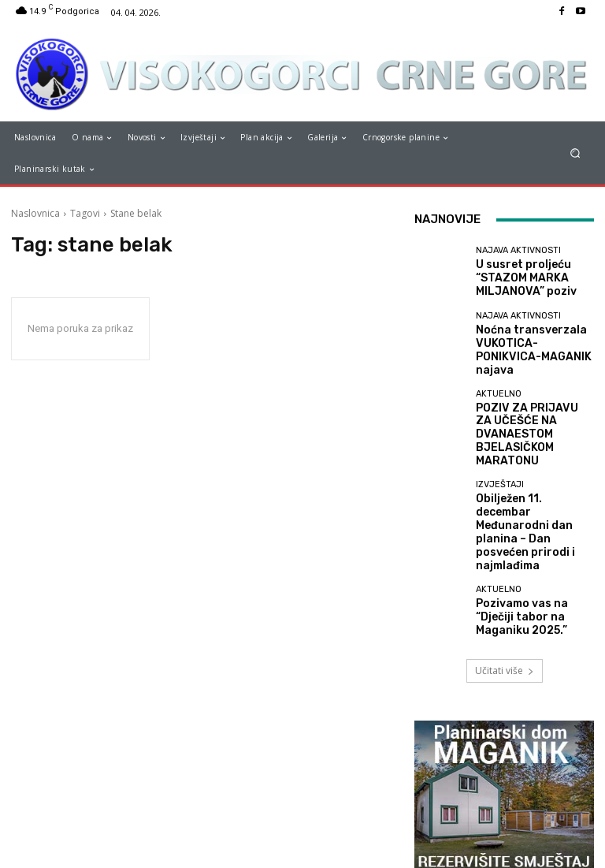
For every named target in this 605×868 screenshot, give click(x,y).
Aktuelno (499, 387)
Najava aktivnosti (518, 255)
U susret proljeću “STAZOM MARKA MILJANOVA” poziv (515, 279)
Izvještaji (500, 447)
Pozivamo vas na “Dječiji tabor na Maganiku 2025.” (532, 542)
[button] (575, 153)
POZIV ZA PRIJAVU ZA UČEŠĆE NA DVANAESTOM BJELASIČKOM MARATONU (533, 410)
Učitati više (505, 595)
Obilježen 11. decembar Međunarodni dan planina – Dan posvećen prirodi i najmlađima (531, 477)
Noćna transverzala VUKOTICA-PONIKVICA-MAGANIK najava (527, 344)
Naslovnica (35, 213)
